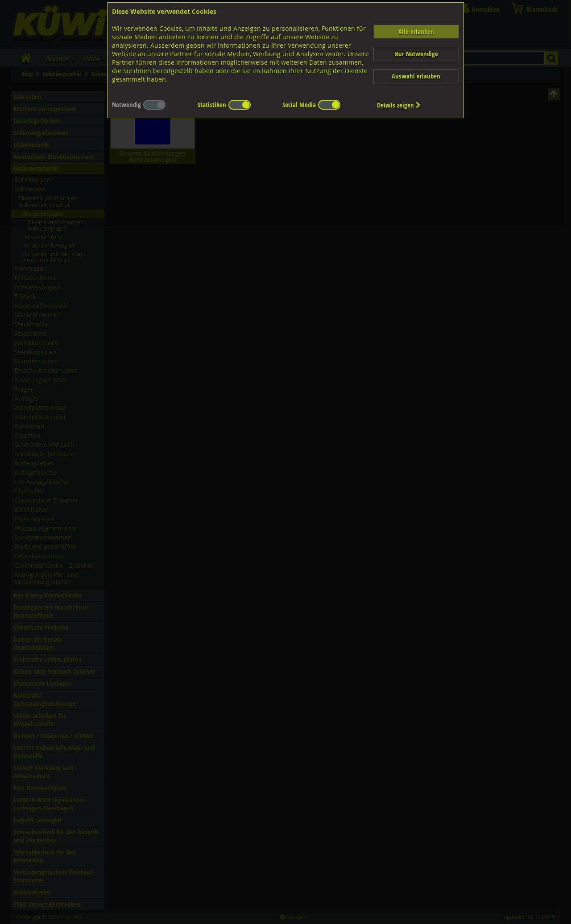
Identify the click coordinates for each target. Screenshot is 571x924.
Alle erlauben (416, 31)
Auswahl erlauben (416, 76)
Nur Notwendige (416, 54)
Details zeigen (399, 105)
